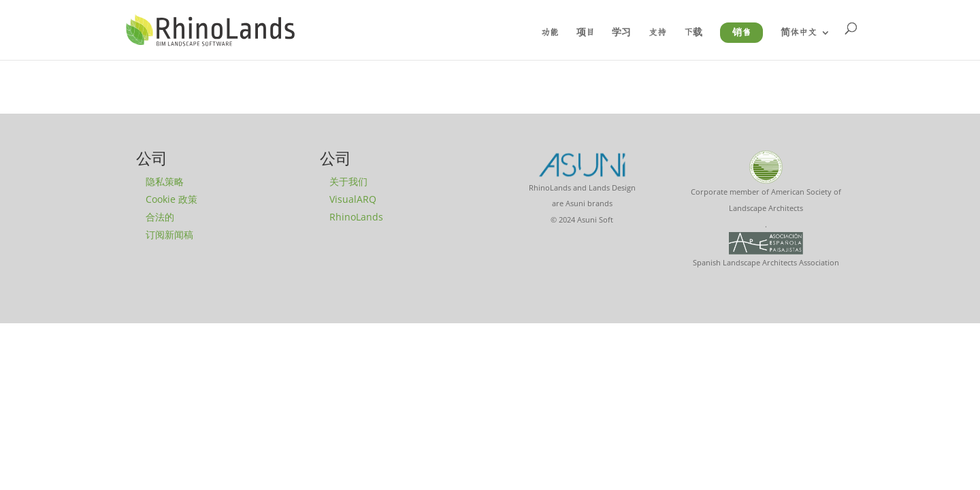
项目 (586, 33)
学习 (621, 33)
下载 (693, 33)
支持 (657, 33)
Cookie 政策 (171, 199)
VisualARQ (353, 199)
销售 (741, 33)
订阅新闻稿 (169, 234)
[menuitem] (805, 44)
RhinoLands (356, 217)
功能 (550, 33)
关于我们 (348, 181)
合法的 (160, 217)
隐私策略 (165, 181)
